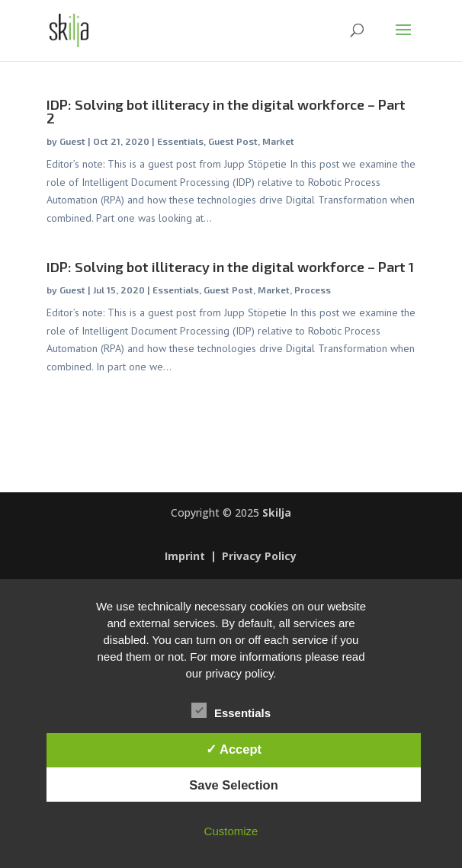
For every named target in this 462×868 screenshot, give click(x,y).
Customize (231, 831)
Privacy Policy (259, 557)
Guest (72, 141)
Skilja (277, 512)
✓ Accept (234, 749)
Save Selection (233, 785)
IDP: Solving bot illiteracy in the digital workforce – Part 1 (230, 267)
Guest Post (233, 141)
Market (278, 141)
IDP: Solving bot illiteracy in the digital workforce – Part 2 (226, 111)
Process (313, 290)
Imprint (185, 557)
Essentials (180, 141)
